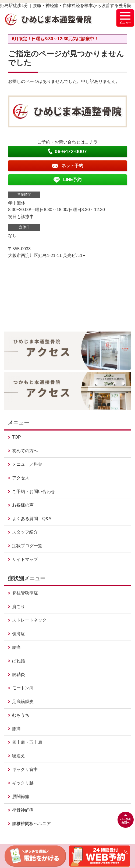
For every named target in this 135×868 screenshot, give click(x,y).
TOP (17, 437)
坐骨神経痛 (23, 810)
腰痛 (16, 647)
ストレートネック (29, 620)
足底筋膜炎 (23, 702)
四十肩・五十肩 (27, 742)
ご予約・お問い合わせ (34, 492)
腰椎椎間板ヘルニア (31, 824)
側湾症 (19, 634)
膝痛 (16, 729)
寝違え (19, 756)
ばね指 (19, 661)
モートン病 (23, 688)
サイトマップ (25, 559)
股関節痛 (21, 797)
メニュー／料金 (27, 464)
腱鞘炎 (19, 674)
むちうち (21, 715)
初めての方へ (25, 451)
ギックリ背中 (25, 769)
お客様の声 (23, 505)
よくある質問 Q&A (32, 519)
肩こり (19, 607)
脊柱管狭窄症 (25, 593)
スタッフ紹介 (25, 532)
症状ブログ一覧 (27, 546)
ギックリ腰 (23, 783)
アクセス (21, 478)
